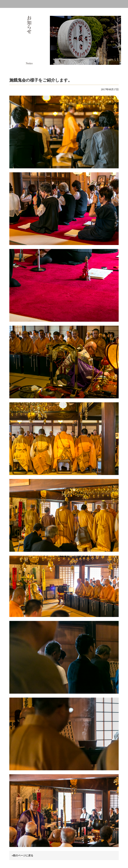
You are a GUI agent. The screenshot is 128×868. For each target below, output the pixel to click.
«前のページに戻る (22, 855)
